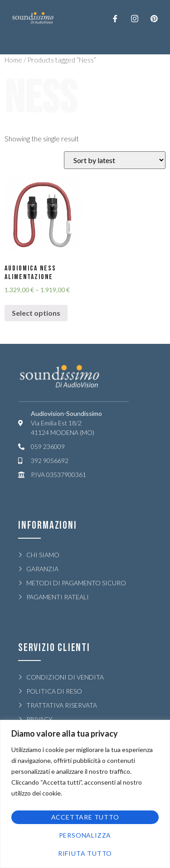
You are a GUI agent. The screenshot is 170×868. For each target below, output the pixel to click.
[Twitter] (135, 18)
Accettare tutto (85, 817)
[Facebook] (115, 18)
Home (13, 60)
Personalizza (85, 835)
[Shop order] (115, 160)
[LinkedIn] (154, 18)
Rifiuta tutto (85, 853)
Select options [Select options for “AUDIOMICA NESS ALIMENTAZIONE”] (36, 313)
